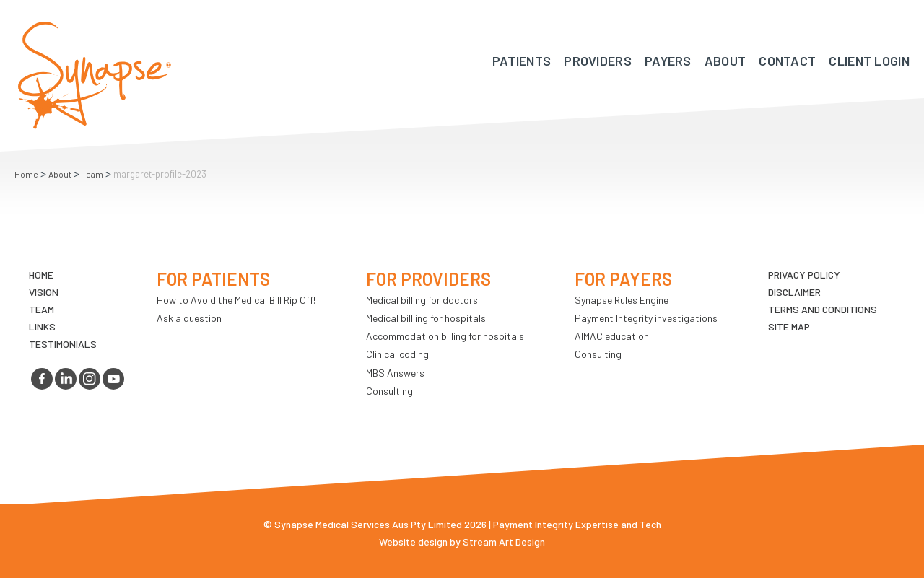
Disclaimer (794, 292)
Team (92, 174)
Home (26, 174)
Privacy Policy (804, 275)
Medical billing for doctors (422, 300)
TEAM (42, 309)
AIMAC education (612, 336)
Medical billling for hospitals (426, 318)
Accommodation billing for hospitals (445, 336)
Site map (789, 327)
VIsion (44, 292)
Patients (522, 61)
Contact (787, 61)
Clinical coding (397, 354)
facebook (42, 379)
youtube (113, 379)
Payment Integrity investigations (646, 318)
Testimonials (63, 344)
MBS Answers (395, 373)
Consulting (389, 391)
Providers (598, 61)
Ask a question (189, 318)
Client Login (869, 61)
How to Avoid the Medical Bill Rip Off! (236, 300)
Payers (668, 61)
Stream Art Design (504, 542)
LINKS (42, 327)
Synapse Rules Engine (622, 300)
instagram (90, 379)
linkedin (66, 379)
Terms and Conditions (823, 309)
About (725, 61)
